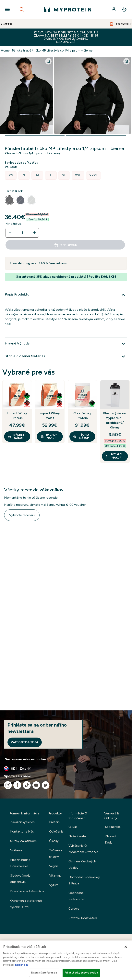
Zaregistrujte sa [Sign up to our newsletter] (25, 742)
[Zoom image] (48, 61)
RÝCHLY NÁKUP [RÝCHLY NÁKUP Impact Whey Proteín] (16, 436)
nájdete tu (22, 965)
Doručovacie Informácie (27, 891)
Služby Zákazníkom (23, 841)
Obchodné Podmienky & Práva (84, 880)
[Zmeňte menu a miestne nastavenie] (66, 769)
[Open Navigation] (7, 9)
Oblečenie (56, 831)
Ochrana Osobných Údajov (82, 864)
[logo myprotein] (68, 9)
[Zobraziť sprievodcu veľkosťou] (22, 163)
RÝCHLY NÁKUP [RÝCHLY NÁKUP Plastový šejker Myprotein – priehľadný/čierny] (114, 456)
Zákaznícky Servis (22, 822)
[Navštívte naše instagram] (8, 785)
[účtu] (114, 9)
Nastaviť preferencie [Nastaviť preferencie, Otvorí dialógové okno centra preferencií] (44, 973)
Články (54, 841)
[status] (22, 233)
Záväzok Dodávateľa (83, 918)
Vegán (54, 866)
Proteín (54, 822)
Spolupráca (113, 827)
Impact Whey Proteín (17, 416)
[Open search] (22, 9)
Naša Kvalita (77, 836)
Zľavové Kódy (111, 839)
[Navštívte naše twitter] (46, 785)
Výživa (54, 885)
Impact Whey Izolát (50, 416)
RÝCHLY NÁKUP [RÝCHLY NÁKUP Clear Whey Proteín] (81, 436)
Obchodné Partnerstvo (77, 896)
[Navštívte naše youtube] (36, 785)
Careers (74, 909)
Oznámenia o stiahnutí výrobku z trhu (26, 904)
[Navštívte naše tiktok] (27, 785)
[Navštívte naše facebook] (17, 785)
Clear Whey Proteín (82, 416)
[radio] (11, 175)
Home (5, 50)
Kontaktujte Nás (22, 831)
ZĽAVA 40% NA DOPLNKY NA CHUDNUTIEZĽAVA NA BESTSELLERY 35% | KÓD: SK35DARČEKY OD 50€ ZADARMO (66, 37)
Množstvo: (14, 224)
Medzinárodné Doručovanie (20, 863)
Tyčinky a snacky (56, 853)
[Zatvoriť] (126, 947)
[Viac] (66, 295)
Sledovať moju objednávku (20, 879)
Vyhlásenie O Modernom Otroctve (83, 849)
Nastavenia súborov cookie (25, 759)
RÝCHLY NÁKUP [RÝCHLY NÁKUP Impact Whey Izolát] (49, 436)
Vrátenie (16, 850)
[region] (66, 960)
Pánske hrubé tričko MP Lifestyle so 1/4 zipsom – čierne (52, 50)
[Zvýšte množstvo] (34, 233)
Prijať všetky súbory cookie (81, 973)
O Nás (73, 827)
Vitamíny (55, 875)
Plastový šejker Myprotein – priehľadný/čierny (115, 420)
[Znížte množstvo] (10, 233)
